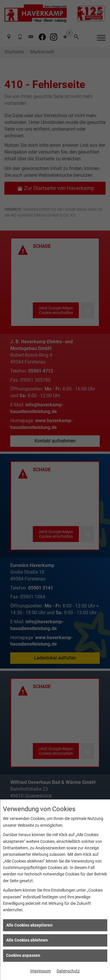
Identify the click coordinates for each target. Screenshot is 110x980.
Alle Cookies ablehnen (27, 940)
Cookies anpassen (23, 955)
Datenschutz (68, 971)
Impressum (40, 971)
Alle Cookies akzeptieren (29, 925)
